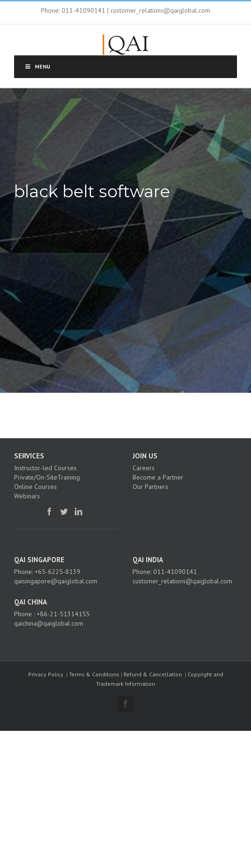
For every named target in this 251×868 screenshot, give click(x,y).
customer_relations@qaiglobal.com (182, 581)
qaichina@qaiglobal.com (49, 623)
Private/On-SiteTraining (47, 477)
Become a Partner (158, 477)
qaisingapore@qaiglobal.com (56, 581)
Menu (37, 66)
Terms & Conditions (94, 674)
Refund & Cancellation (153, 674)
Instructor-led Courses (45, 468)
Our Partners (150, 487)
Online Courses (35, 487)
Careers (144, 468)
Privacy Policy (46, 674)
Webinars (27, 496)
